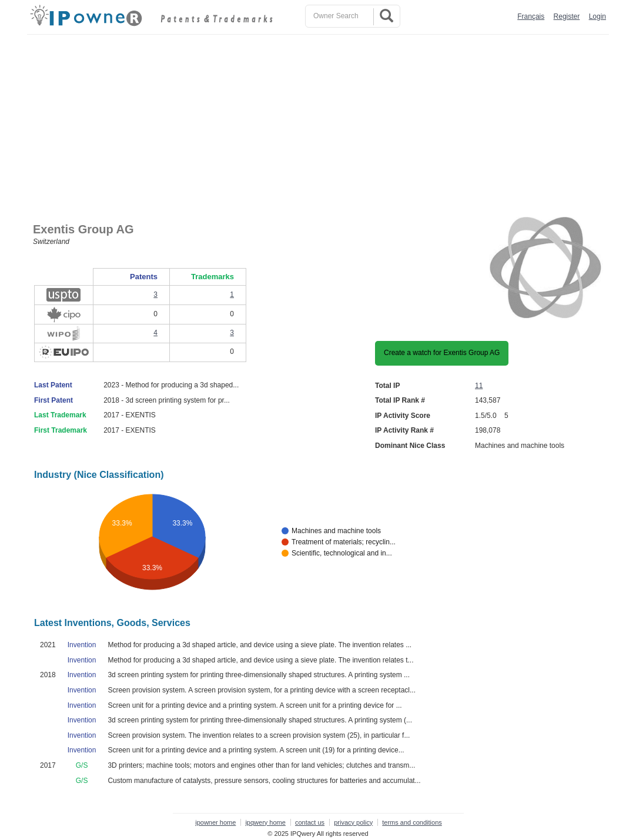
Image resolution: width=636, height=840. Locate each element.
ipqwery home (265, 822)
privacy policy (353, 822)
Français (531, 16)
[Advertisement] (321, 123)
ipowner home (215, 822)
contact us (310, 822)
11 (479, 386)
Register (567, 16)
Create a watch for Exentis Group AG (442, 353)
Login (597, 16)
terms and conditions (412, 822)
